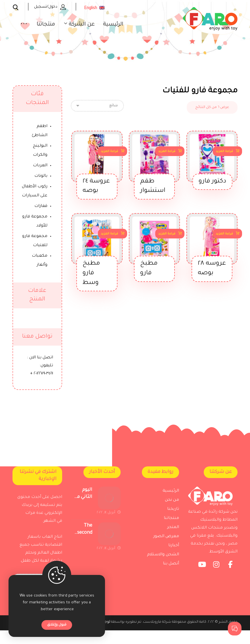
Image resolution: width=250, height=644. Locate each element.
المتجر (173, 531)
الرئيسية (171, 495)
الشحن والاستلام (163, 558)
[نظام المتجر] (97, 106)
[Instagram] (216, 576)
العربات (40, 166)
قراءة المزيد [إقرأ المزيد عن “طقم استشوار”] (167, 153)
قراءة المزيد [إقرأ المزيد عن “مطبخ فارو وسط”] (109, 235)
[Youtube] (202, 576)
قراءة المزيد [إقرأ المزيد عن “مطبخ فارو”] (167, 235)
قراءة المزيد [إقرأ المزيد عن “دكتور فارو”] (224, 153)
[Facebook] (230, 576)
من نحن (172, 504)
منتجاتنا (171, 522)
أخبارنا (174, 549)
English (94, 8)
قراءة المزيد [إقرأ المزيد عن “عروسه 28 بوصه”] (224, 235)
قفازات (41, 206)
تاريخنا (173, 513)
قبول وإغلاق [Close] (57, 625)
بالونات (41, 176)
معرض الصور (166, 540)
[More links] (24, 26)
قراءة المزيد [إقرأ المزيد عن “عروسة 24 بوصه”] (109, 153)
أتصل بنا (171, 567)
